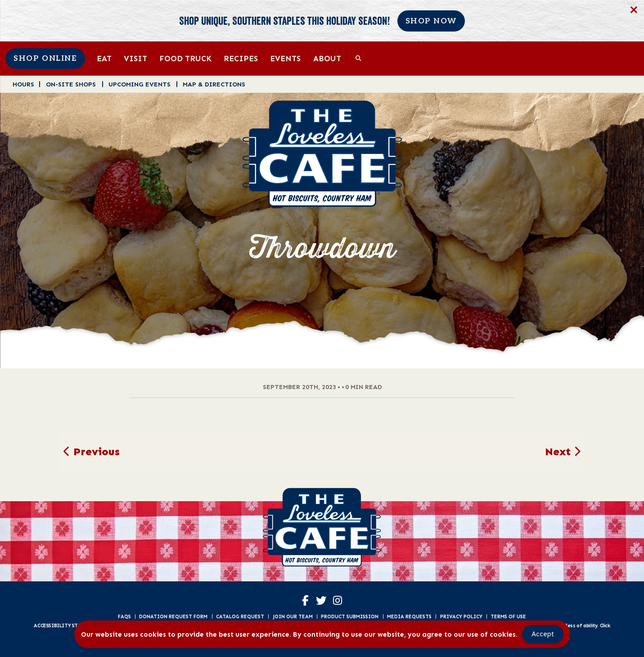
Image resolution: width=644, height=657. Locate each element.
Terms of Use (508, 616)
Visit (135, 58)
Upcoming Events (140, 84)
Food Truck (185, 58)
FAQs (124, 616)
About (327, 58)
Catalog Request (240, 616)
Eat (104, 58)
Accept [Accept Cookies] (543, 634)
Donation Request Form (173, 616)
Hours (23, 84)
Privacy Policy (461, 616)
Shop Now (431, 21)
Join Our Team (293, 616)
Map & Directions (214, 84)
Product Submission (350, 616)
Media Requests (409, 616)
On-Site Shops (71, 84)
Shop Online (45, 59)
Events (285, 58)
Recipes (241, 58)
